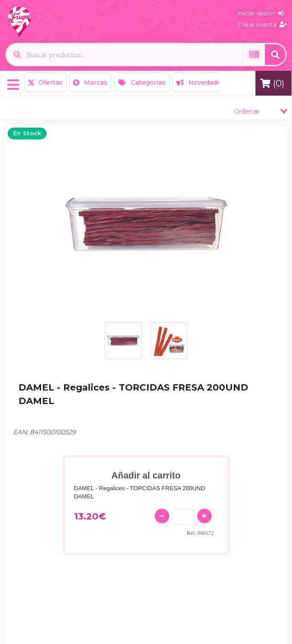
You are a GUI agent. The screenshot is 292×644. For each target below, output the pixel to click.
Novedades (201, 83)
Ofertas (46, 83)
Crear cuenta (262, 24)
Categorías (142, 83)
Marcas (90, 83)
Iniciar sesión (261, 13)
